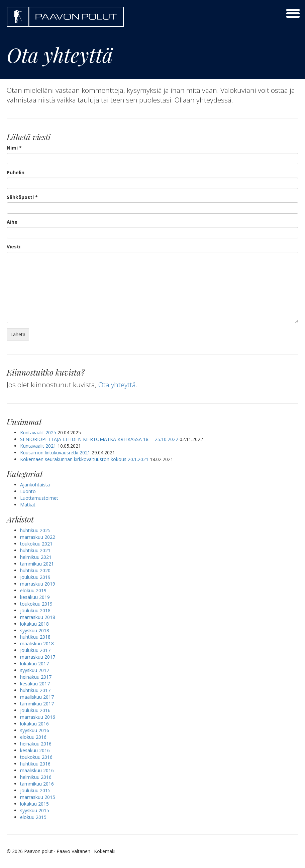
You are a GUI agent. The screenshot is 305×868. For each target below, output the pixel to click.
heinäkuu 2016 (36, 744)
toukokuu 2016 (36, 757)
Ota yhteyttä (117, 385)
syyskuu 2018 (35, 630)
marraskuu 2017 (38, 657)
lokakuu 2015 (34, 804)
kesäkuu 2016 (35, 750)
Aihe (12, 222)
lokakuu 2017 (34, 664)
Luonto (28, 491)
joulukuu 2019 (35, 577)
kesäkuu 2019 (35, 597)
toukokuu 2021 (36, 544)
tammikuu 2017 (37, 704)
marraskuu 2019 (38, 584)
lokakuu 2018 (34, 624)
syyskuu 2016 (35, 730)
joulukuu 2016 (35, 710)
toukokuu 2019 (36, 604)
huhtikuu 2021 (35, 550)
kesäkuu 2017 (35, 684)
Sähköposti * (22, 197)
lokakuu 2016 (34, 724)
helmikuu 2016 (36, 777)
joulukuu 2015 (35, 790)
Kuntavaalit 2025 (38, 432)
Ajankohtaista (35, 485)
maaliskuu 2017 (37, 697)
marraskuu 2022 (38, 537)
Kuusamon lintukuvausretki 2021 (55, 453)
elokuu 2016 (33, 737)
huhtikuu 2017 (35, 690)
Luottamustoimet (39, 498)
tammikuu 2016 (37, 784)
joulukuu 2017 (35, 650)
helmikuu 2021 (36, 557)
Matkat (28, 505)
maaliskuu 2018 (37, 643)
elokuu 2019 (33, 590)
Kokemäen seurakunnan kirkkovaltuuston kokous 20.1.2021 (84, 459)
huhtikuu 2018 (35, 637)
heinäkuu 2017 (36, 677)
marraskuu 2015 (38, 797)
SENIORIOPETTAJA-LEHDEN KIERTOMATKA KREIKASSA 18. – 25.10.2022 (99, 439)
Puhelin (16, 172)
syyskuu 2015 (35, 810)
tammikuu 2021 (37, 564)
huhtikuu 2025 (35, 530)
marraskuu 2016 (38, 717)
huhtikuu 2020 (35, 570)
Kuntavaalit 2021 (38, 446)
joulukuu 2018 (35, 610)
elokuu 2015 (33, 817)
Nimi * (14, 148)
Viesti (14, 247)
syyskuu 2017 (35, 670)
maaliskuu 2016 (37, 770)
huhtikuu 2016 (35, 764)
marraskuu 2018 (38, 617)
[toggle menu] (293, 13)
